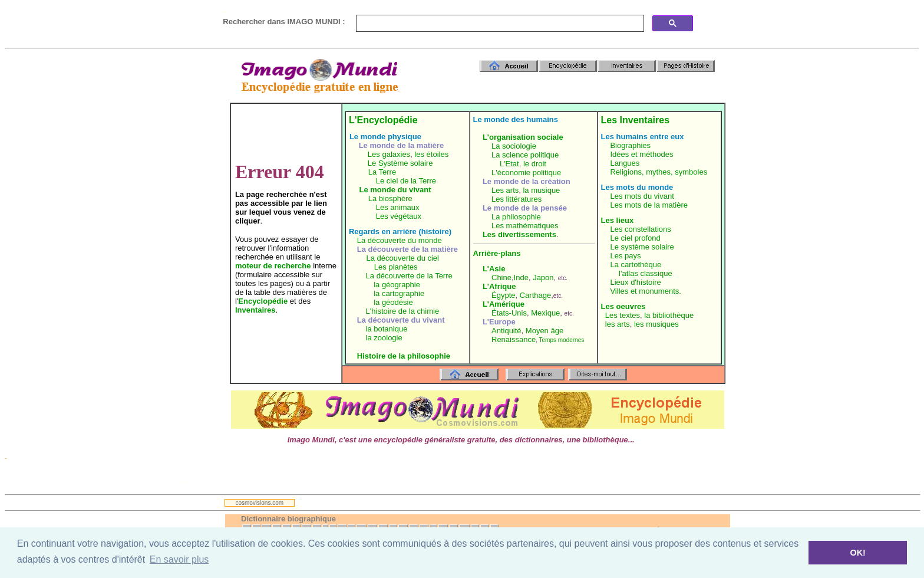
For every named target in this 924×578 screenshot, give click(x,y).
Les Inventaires (636, 120)
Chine (501, 277)
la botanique (387, 329)
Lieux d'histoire (635, 282)
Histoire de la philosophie (404, 356)
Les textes (623, 315)
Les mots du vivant (642, 196)
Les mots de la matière (649, 205)
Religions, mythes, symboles (659, 172)
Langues (625, 163)
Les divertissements (519, 234)
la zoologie (384, 338)
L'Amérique (504, 304)
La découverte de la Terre (409, 276)
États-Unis (509, 313)
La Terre (382, 172)
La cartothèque (636, 265)
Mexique (545, 313)
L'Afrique (499, 286)
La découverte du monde (400, 240)
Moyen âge (544, 331)
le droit (535, 164)
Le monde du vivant (395, 190)
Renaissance (514, 339)
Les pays (625, 256)
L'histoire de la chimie (403, 311)
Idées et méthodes (641, 154)
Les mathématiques (525, 226)
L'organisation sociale (523, 137)
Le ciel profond (635, 238)
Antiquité (506, 331)
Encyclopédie (263, 301)
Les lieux (618, 220)
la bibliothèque (669, 315)
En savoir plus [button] (179, 559)
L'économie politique (526, 173)
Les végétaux (399, 216)
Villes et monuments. (645, 291)
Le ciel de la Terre (406, 181)
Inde (521, 277)
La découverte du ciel (402, 258)
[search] (499, 24)
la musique (541, 190)
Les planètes (396, 267)
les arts (618, 324)
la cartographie (399, 293)
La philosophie (516, 217)
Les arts (505, 190)
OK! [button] (857, 553)
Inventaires (255, 310)
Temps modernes (562, 340)
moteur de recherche (273, 266)
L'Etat (509, 164)
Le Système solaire (400, 163)
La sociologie (514, 146)
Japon (543, 277)
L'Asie (494, 269)
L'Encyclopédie (383, 120)
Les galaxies (389, 154)
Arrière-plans (497, 253)
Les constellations (640, 229)
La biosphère (390, 198)
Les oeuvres (623, 306)
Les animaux (398, 207)
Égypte (503, 295)
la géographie (397, 285)
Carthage (535, 295)
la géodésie (393, 302)
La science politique (525, 155)
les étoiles (431, 154)
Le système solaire (642, 247)
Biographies (630, 145)
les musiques (656, 324)
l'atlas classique (646, 273)
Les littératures (517, 199)
